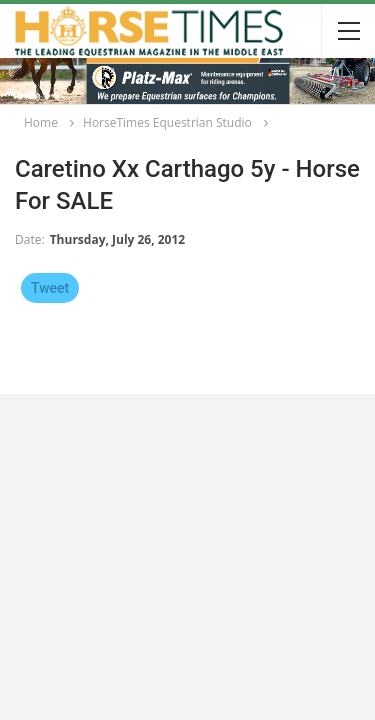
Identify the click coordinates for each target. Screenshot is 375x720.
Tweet (50, 288)
